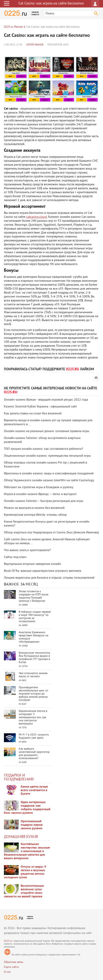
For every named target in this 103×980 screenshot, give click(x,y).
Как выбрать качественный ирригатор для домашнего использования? (34, 754)
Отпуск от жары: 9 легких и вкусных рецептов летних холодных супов (25, 872)
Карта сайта (11, 967)
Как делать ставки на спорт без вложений (33, 414)
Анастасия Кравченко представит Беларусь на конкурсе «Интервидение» (33, 637)
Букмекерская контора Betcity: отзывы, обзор (35, 515)
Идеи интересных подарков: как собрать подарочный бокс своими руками (27, 808)
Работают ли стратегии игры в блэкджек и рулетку (39, 487)
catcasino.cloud (37, 217)
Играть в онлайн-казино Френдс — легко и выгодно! (40, 494)
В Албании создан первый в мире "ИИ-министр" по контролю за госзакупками (35, 617)
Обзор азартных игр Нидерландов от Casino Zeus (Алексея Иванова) (51, 533)
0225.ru (8, 941)
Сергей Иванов (35, 45)
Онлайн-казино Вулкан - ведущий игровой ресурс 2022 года (46, 400)
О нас (7, 972)
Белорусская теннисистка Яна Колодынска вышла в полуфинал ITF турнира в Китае (34, 658)
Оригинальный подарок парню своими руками (32, 825)
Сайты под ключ (15, 557)
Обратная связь (14, 962)
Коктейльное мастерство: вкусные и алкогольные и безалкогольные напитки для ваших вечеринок (27, 851)
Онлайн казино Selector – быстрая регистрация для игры (44, 501)
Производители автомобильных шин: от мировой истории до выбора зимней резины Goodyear (33, 694)
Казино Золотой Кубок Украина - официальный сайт (40, 407)
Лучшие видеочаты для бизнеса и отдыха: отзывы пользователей (49, 578)
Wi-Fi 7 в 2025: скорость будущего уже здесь (34, 736)
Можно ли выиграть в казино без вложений (34, 508)
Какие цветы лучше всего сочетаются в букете (34, 790)
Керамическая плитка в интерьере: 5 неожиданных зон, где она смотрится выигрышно (33, 717)
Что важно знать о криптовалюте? (27, 550)
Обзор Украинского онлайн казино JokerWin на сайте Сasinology (49, 480)
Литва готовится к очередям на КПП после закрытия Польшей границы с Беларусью (33, 596)
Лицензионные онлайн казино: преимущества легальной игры (47, 456)
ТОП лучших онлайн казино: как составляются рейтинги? (44, 449)
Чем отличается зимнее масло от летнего (33, 675)
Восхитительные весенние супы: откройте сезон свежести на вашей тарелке (24, 891)
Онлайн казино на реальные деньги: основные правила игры (47, 431)
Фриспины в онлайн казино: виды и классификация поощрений (49, 474)
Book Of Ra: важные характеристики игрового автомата (43, 571)
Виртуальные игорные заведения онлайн (32, 564)
